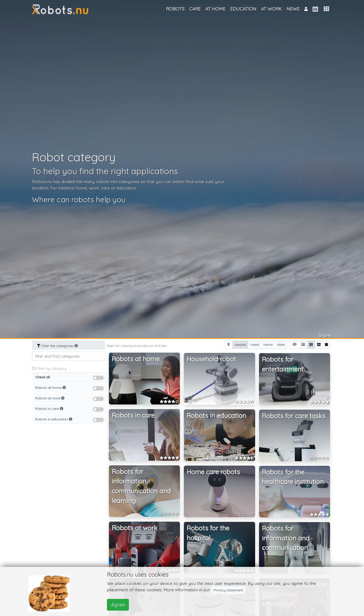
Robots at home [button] (136, 359)
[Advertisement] (69, 500)
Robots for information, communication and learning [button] (141, 486)
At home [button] (215, 9)
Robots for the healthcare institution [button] (293, 477)
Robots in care (70, 410)
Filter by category (49, 368)
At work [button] (271, 9)
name (268, 344)
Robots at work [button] (135, 528)
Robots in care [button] (133, 415)
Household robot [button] (211, 359)
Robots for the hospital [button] (208, 533)
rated (255, 344)
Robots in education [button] (216, 416)
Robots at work (70, 399)
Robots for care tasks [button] (294, 416)
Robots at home (70, 389)
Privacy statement (228, 590)
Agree (118, 605)
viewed (240, 344)
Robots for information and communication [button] (286, 538)
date (281, 344)
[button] (326, 9)
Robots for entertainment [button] (283, 364)
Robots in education (70, 420)
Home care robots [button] (213, 472)
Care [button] (195, 9)
